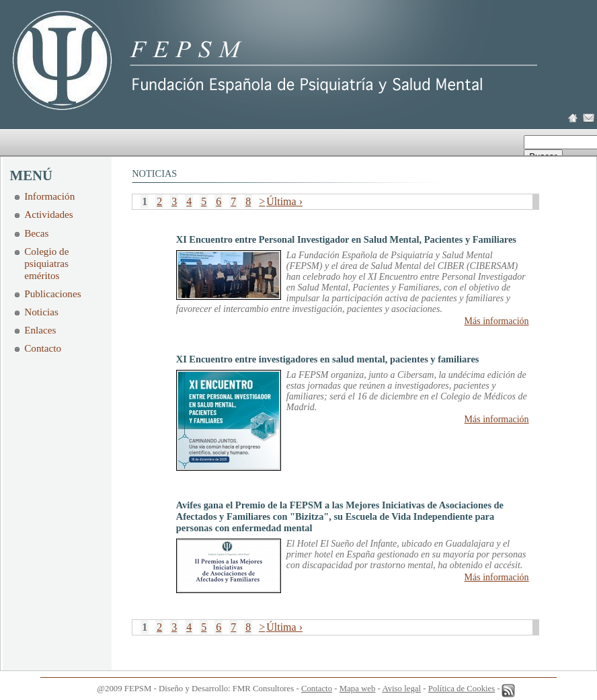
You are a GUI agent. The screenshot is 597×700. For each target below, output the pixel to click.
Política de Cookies (462, 689)
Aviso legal (401, 689)
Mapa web (358, 689)
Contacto (43, 348)
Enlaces (40, 330)
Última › (284, 201)
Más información (497, 321)
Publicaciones (52, 294)
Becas (36, 233)
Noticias (41, 312)
